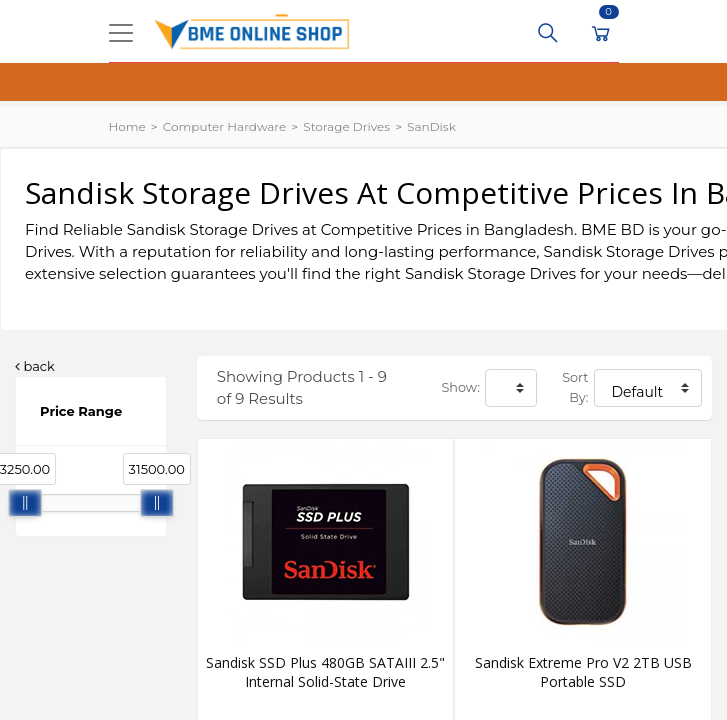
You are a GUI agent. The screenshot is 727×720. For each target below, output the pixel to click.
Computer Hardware (224, 126)
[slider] (25, 503)
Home (127, 126)
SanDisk (431, 126)
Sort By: (575, 387)
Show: (460, 387)
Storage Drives (346, 126)
